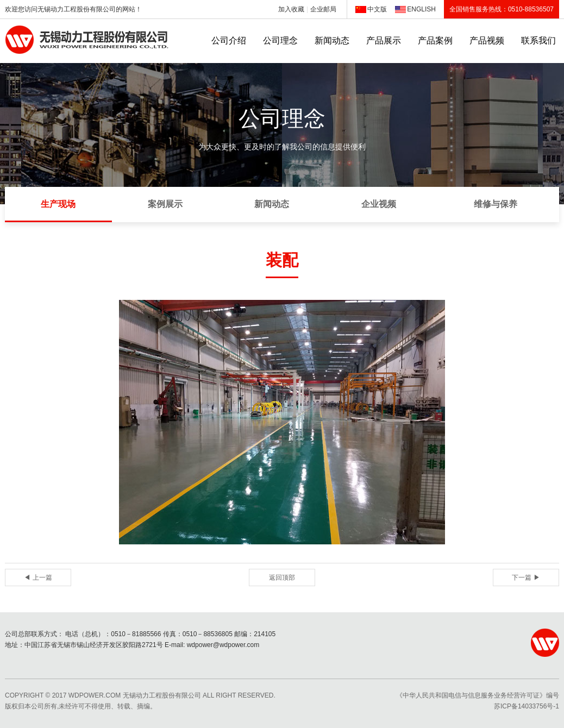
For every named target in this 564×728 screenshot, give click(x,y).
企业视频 (379, 204)
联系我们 (538, 40)
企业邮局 (323, 9)
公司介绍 (229, 40)
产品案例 (435, 40)
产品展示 (384, 40)
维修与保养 (496, 204)
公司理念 (280, 40)
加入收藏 (291, 9)
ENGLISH (421, 9)
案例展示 (165, 204)
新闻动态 (332, 40)
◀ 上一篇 (38, 578)
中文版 (377, 9)
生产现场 (58, 204)
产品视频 (487, 40)
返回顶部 (282, 578)
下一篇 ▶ (526, 578)
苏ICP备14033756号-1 (527, 706)
